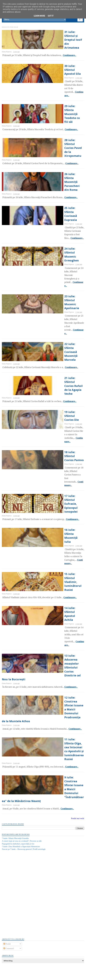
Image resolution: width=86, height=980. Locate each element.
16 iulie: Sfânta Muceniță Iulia (58, 402)
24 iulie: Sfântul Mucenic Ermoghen (58, 206)
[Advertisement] (23, 688)
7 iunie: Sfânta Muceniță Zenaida (16, 633)
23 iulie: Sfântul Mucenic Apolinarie (58, 234)
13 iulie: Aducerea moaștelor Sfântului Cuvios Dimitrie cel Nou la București (61, 489)
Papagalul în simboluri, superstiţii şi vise (19, 638)
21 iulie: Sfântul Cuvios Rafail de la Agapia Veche (58, 290)
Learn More (39, 16)
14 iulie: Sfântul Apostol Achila (57, 458)
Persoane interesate (43, 944)
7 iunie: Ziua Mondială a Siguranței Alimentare (22, 641)
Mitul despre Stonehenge (13, 930)
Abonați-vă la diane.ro (16, 944)
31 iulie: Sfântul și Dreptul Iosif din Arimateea (59, 37)
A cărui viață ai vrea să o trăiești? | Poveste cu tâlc (23, 635)
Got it (51, 16)
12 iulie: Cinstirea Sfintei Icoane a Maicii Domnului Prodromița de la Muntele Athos (59, 521)
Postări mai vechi (77, 613)
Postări (8, 738)
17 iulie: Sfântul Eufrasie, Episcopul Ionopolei (58, 374)
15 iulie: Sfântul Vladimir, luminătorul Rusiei (58, 430)
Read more (18, 865)
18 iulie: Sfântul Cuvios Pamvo (56, 346)
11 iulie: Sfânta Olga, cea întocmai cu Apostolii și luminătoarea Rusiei (58, 553)
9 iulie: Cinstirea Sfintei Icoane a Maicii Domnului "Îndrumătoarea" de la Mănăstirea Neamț (58, 585)
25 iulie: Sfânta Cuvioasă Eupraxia (57, 178)
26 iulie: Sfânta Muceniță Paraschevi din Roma (58, 150)
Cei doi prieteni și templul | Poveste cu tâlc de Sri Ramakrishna (28, 878)
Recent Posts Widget (8, 938)
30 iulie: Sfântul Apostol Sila (60, 63)
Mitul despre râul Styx (12, 895)
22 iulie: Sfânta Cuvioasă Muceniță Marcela (57, 262)
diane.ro (17, 977)
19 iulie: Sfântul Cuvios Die (59, 316)
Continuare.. (61, 51)
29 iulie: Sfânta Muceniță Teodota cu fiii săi (58, 93)
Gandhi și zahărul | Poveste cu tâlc (16, 913)
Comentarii (10, 743)
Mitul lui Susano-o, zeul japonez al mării (19, 860)
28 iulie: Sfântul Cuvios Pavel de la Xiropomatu (61, 122)
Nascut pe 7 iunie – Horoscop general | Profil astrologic (25, 644)
